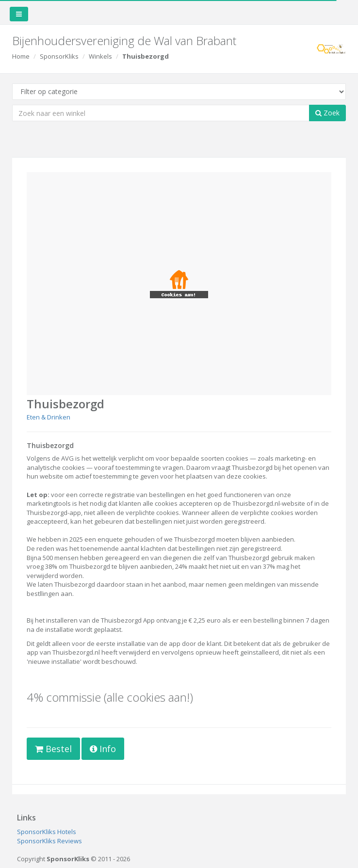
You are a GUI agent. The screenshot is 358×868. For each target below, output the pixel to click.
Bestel (53, 749)
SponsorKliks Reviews (49, 841)
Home (21, 56)
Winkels (100, 56)
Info (103, 749)
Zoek (327, 113)
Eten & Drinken (49, 417)
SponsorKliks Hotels (47, 832)
